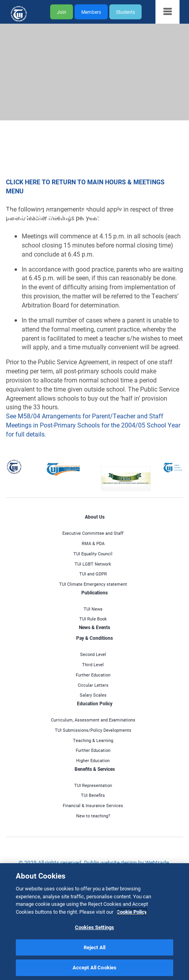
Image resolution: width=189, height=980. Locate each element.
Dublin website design (110, 863)
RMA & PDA (93, 543)
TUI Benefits (93, 795)
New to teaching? (93, 816)
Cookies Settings (94, 928)
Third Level (93, 664)
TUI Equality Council (93, 554)
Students (125, 12)
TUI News (93, 609)
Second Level (93, 654)
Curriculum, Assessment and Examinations (93, 720)
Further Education (93, 675)
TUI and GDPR (93, 574)
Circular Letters (93, 685)
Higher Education (93, 760)
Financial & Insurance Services (93, 805)
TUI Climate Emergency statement (93, 584)
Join (62, 12)
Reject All (94, 948)
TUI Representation (93, 785)
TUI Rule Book (93, 619)
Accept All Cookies (94, 968)
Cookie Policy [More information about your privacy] (132, 912)
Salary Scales (93, 695)
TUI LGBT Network (93, 564)
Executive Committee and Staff (93, 533)
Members (91, 12)
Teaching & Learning (93, 740)
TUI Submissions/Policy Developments (93, 730)
